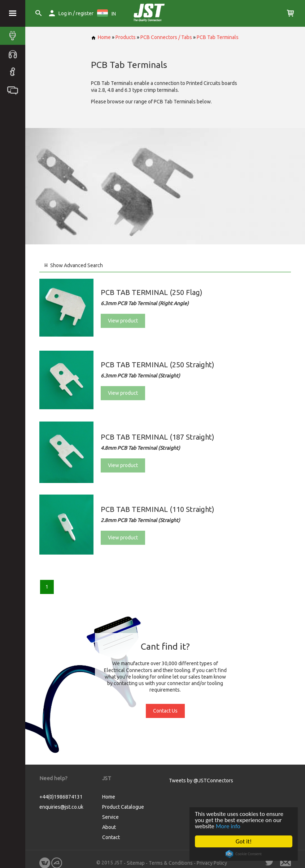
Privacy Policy (212, 863)
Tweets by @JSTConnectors (201, 781)
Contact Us (165, 711)
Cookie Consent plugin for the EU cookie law (244, 854)
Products (126, 37)
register (85, 13)
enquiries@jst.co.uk (61, 807)
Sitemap (136, 863)
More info (228, 826)
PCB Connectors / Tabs (166, 37)
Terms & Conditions (171, 863)
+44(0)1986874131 (61, 797)
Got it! (244, 841)
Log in (65, 13)
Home (101, 37)
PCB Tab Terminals (218, 37)
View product (123, 321)
